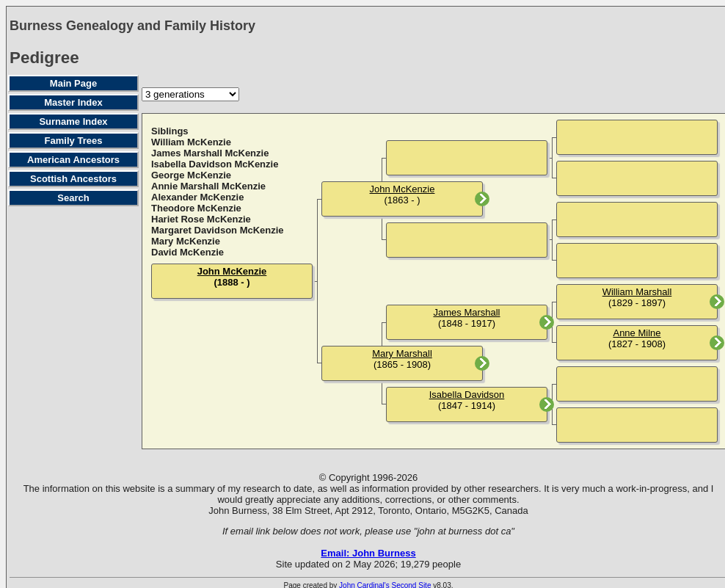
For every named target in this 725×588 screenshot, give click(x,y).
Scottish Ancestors (73, 179)
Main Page (73, 83)
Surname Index (73, 121)
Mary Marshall (402, 353)
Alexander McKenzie (197, 197)
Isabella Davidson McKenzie (215, 164)
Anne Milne (637, 333)
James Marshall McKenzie (210, 153)
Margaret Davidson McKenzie (218, 230)
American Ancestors (73, 160)
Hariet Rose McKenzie (201, 219)
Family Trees (74, 141)
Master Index (73, 102)
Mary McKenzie (186, 241)
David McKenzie (187, 252)
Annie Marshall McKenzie (208, 186)
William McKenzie (191, 142)
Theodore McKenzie (196, 208)
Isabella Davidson (467, 395)
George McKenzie (191, 175)
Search (73, 198)
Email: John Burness (368, 553)
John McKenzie (232, 271)
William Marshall (637, 292)
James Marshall (466, 312)
